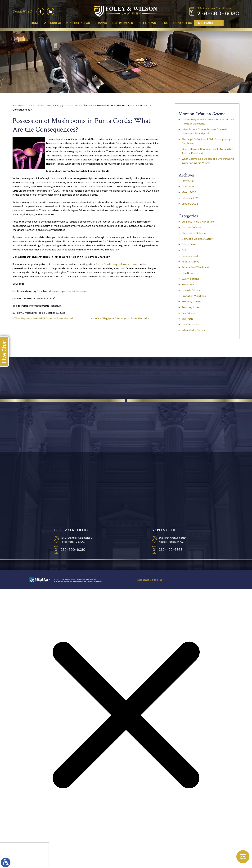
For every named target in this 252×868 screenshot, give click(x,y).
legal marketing (78, 582)
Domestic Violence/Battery (198, 239)
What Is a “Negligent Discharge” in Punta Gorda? (119, 318)
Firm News (188, 273)
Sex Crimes (188, 313)
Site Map (157, 580)
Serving (101, 23)
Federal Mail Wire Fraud (195, 267)
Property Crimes (191, 302)
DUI (184, 250)
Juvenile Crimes (191, 290)
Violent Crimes (190, 324)
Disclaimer (143, 580)
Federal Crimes (190, 262)
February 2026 (191, 198)
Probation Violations (194, 296)
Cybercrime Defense (194, 233)
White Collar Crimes (193, 330)
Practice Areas (78, 23)
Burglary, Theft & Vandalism (198, 222)
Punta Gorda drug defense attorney (117, 264)
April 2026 (188, 187)
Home (35, 23)
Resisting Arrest (191, 307)
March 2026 (189, 192)
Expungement (190, 256)
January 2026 (190, 204)
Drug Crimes (189, 244)
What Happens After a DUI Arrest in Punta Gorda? (44, 318)
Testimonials (122, 23)
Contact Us (182, 23)
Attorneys (53, 23)
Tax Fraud (188, 319)
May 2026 (188, 181)
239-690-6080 (218, 14)
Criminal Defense (74, 105)
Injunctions (188, 285)
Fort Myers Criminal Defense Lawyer (33, 105)
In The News (147, 23)
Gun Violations (190, 279)
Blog (165, 23)
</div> (24, 855)
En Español (205, 23)
